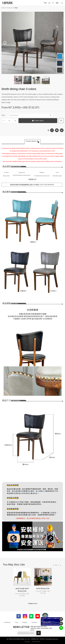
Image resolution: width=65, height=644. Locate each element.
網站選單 (62, 3)
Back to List (33, 604)
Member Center (49, 3)
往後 (60, 565)
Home (3, 8)
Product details (31, 141)
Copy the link (62, 130)
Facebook (52, 130)
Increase (15, 121)
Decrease (3, 121)
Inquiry (25, 622)
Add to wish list (61, 121)
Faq (16, 622)
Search (53, 3)
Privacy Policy (36, 642)
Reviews (58, 622)
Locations (7, 622)
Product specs (30, 115)
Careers (34, 622)
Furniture (10, 8)
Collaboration (46, 622)
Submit (39, 633)
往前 (54, 565)
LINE (57, 130)
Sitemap (27, 642)
